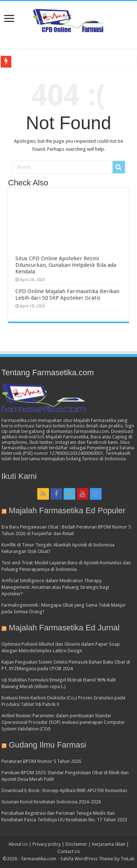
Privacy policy (47, 844)
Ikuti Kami (19, 476)
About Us (18, 844)
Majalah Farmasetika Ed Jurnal (64, 628)
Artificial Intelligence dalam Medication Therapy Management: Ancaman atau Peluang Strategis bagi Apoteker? (55, 587)
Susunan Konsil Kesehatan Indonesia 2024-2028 (51, 802)
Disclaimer (76, 844)
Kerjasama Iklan (109, 844)
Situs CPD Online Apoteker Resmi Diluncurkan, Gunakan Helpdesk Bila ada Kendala (66, 265)
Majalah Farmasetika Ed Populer (67, 510)
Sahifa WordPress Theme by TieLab (98, 859)
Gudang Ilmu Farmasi (47, 745)
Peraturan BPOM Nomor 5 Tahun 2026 (41, 761)
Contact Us (69, 851)
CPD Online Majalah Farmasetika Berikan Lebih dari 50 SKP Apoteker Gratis (67, 295)
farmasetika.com (39, 859)
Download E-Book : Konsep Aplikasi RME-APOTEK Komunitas (64, 790)
